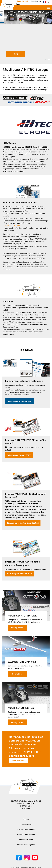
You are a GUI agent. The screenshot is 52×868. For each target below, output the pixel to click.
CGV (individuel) (26, 824)
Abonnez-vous (18, 760)
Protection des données (26, 834)
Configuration (17, 628)
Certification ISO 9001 (12, 225)
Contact (26, 819)
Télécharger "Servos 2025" (19, 455)
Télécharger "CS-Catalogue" (19, 401)
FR (45, 2)
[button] (46, 60)
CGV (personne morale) (26, 829)
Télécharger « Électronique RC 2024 (23, 523)
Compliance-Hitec (26, 840)
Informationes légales (26, 845)
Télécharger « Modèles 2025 (20, 573)
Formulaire (17, 674)
